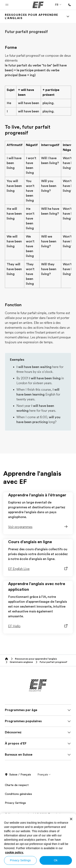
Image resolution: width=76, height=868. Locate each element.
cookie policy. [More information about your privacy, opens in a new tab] (14, 852)
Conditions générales (18, 794)
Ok (56, 860)
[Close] (71, 819)
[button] (7, 5)
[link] (33, 16)
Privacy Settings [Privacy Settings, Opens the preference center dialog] (20, 860)
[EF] (38, 5)
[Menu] (68, 16)
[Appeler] (70, 5)
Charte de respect (17, 785)
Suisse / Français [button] (18, 775)
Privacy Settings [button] (15, 803)
